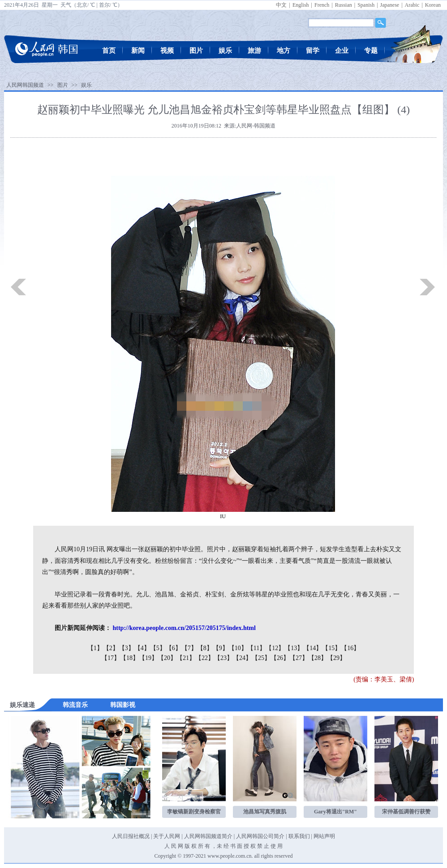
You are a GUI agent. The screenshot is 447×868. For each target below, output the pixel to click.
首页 (109, 51)
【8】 (205, 648)
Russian (344, 5)
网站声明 (324, 836)
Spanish (366, 5)
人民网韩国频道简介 (208, 836)
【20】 (167, 658)
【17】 (111, 658)
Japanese (390, 5)
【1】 (95, 648)
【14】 (313, 648)
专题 (371, 51)
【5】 (158, 648)
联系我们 (299, 836)
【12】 (275, 648)
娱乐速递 (22, 705)
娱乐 (225, 51)
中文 (281, 5)
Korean (433, 5)
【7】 (189, 648)
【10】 (238, 648)
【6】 (174, 648)
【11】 (256, 648)
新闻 (138, 51)
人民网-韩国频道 (256, 126)
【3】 (127, 648)
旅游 (254, 51)
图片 (196, 51)
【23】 (223, 658)
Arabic (412, 5)
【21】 (186, 658)
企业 (342, 51)
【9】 (221, 648)
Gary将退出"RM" (335, 812)
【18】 (129, 658)
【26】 (280, 658)
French (322, 5)
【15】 (331, 648)
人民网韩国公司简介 (260, 836)
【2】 (111, 648)
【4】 (142, 648)
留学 (313, 51)
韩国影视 (123, 705)
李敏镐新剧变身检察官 (194, 812)
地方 (284, 51)
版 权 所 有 (197, 846)
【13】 (294, 648)
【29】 (336, 658)
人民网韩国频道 (25, 85)
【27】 (299, 658)
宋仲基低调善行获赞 (406, 812)
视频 (167, 51)
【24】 (242, 658)
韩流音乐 (75, 705)
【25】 (261, 658)
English (301, 5)
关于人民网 (167, 836)
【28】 (318, 658)
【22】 (205, 658)
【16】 (350, 648)
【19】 (148, 658)
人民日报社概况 (131, 836)
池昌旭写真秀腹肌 (265, 812)
